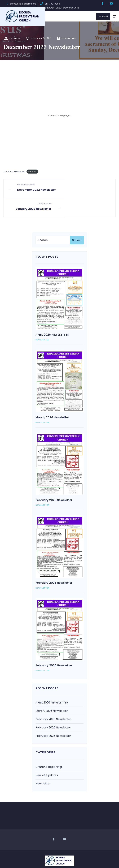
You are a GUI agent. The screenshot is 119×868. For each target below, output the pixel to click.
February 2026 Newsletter (54, 483)
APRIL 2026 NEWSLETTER (52, 317)
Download (32, 172)
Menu (103, 16)
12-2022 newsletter (14, 172)
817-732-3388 (52, 4)
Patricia (15, 38)
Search (77, 223)
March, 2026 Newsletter (52, 400)
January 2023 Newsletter (85, 189)
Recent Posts (47, 239)
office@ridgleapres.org (23, 4)
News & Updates (47, 758)
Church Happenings (49, 750)
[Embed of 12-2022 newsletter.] (59, 115)
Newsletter (69, 38)
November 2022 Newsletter (34, 189)
